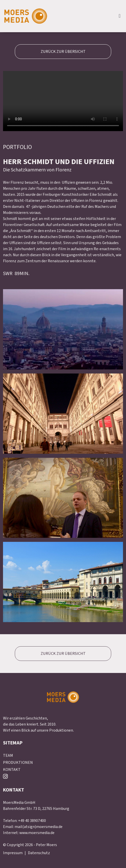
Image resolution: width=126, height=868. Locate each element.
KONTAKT (12, 770)
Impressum (13, 853)
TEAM (8, 756)
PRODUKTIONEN (18, 763)
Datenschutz (39, 853)
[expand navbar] (120, 16)
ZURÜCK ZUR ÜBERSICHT (63, 52)
